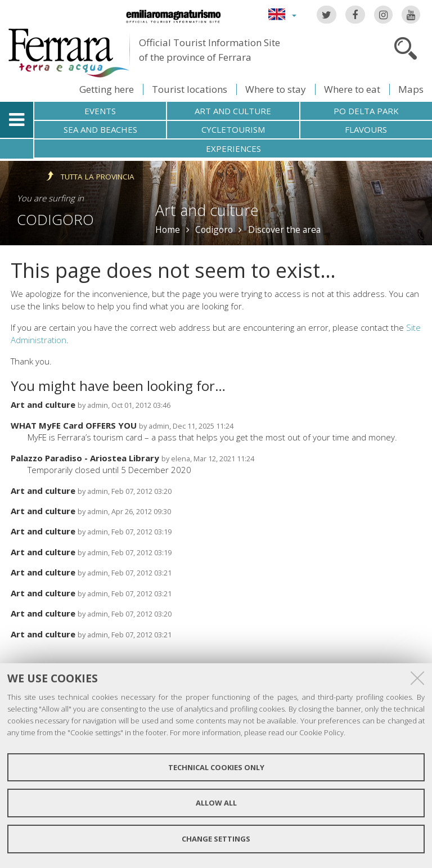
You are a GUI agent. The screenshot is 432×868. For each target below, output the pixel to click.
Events (100, 111)
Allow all (216, 803)
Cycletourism (233, 129)
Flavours (366, 129)
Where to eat (352, 89)
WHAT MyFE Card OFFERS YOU (74, 425)
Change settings (216, 839)
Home (168, 230)
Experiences (233, 149)
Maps (411, 89)
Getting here (107, 89)
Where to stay (276, 89)
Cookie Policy (321, 732)
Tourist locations (190, 89)
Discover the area (284, 230)
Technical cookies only (216, 767)
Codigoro (55, 219)
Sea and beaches (100, 129)
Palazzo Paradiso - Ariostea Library (85, 458)
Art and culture (233, 111)
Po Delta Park (366, 111)
